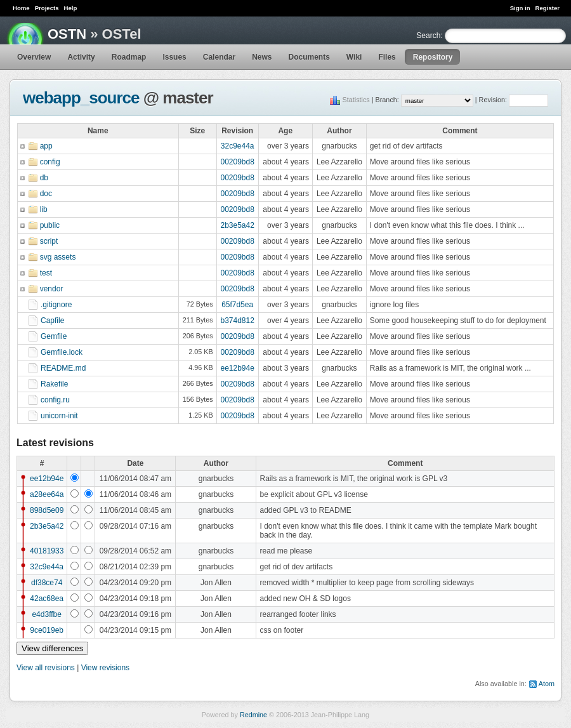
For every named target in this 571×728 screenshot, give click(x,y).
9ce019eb (47, 630)
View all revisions (46, 668)
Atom (547, 684)
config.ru (55, 400)
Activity (81, 57)
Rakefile (54, 384)
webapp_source (81, 98)
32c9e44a (238, 146)
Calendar (219, 57)
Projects (47, 8)
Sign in (520, 8)
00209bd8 (237, 162)
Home (21, 8)
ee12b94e (237, 368)
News (262, 57)
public (50, 225)
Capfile (52, 321)
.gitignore (56, 305)
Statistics (356, 100)
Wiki (354, 57)
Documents (309, 57)
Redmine (253, 715)
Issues (174, 57)
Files (387, 57)
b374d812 (237, 321)
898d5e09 (47, 510)
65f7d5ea (237, 305)
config (50, 162)
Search (428, 36)
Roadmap (129, 57)
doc (46, 194)
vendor (52, 289)
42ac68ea (47, 599)
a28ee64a (47, 494)
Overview (34, 57)
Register (548, 8)
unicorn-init (59, 416)
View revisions (105, 668)
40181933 (47, 551)
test (46, 273)
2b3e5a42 (237, 225)
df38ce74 (47, 583)
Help (71, 8)
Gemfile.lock (62, 352)
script (49, 241)
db (44, 178)
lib (44, 209)
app (46, 146)
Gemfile (54, 336)
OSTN (67, 34)
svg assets (58, 257)
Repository (433, 57)
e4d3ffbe (47, 614)
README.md (63, 368)
